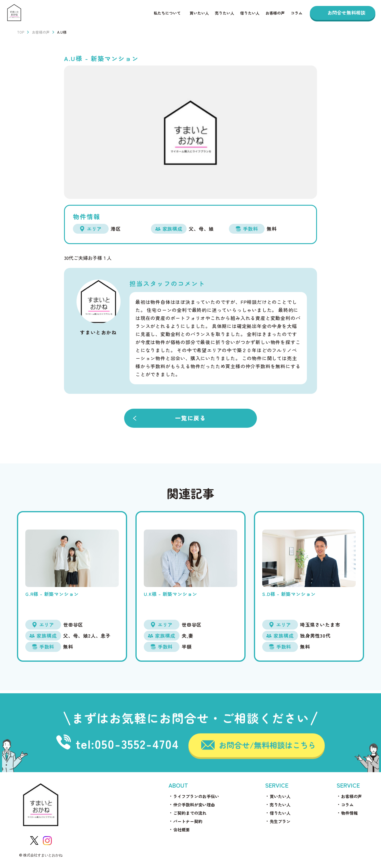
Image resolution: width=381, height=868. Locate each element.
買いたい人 (199, 13)
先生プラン (280, 821)
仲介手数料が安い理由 (194, 805)
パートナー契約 (188, 821)
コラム (297, 13)
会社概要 (182, 830)
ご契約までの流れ (190, 813)
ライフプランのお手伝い (196, 796)
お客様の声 (275, 13)
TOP (21, 32)
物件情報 (349, 813)
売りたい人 (225, 13)
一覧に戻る (191, 418)
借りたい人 (250, 13)
